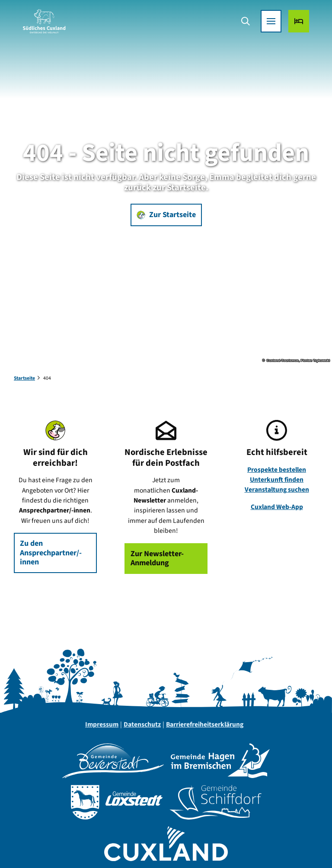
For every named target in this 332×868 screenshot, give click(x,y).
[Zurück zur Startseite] (49, 26)
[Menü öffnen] (266, 26)
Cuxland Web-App (277, 507)
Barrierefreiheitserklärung (205, 724)
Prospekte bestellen (277, 470)
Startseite (24, 378)
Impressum (102, 724)
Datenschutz (142, 724)
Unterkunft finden (277, 480)
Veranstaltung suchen (277, 490)
